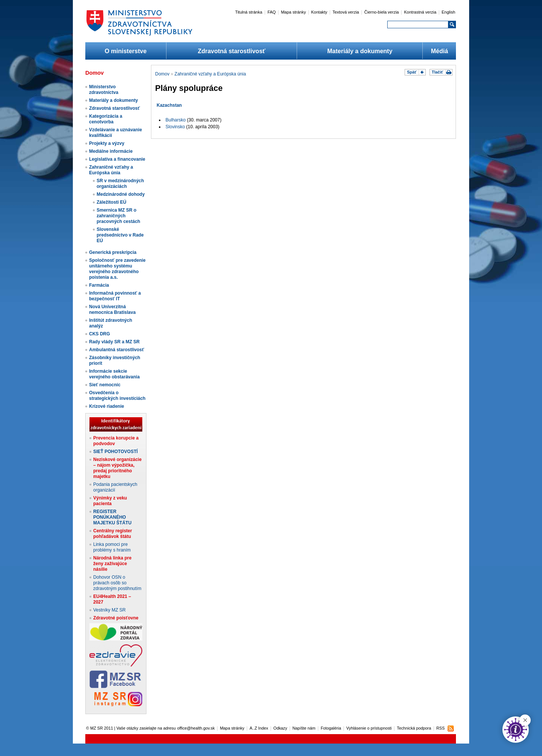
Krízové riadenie (107, 406)
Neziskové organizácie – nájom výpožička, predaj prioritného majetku (117, 468)
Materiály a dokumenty (360, 51)
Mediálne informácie (111, 151)
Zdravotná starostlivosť (232, 51)
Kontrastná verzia (420, 12)
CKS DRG (99, 334)
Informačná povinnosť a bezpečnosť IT (115, 296)
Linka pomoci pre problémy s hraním (112, 547)
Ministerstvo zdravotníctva (104, 90)
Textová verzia (346, 12)
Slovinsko (175, 127)
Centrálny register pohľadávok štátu (113, 534)
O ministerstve (125, 51)
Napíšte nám (304, 728)
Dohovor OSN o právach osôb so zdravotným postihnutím (117, 583)
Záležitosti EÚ (112, 202)
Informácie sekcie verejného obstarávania (114, 374)
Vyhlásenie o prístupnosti (369, 728)
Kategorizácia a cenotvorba (106, 119)
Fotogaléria (331, 728)
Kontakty (319, 12)
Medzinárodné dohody (121, 194)
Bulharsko (176, 120)
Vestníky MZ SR (109, 610)
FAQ (272, 12)
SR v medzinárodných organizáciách (120, 184)
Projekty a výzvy (107, 143)
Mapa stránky (293, 12)
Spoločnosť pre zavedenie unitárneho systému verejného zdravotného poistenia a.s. (117, 269)
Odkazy (280, 728)
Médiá (440, 51)
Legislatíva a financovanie (117, 159)
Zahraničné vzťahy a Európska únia (111, 170)
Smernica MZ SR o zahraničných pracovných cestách (118, 216)
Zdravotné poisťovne (116, 618)
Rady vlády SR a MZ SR (114, 342)
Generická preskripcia (113, 252)
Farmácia (99, 285)
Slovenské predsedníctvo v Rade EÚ (120, 235)
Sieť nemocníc (105, 385)
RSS (440, 728)
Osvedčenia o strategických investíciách (117, 396)
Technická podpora (414, 728)
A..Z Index (259, 728)
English (448, 12)
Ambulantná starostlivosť (117, 350)
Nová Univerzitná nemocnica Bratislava (112, 310)
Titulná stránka (249, 12)
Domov (162, 74)
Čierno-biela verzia (382, 12)
